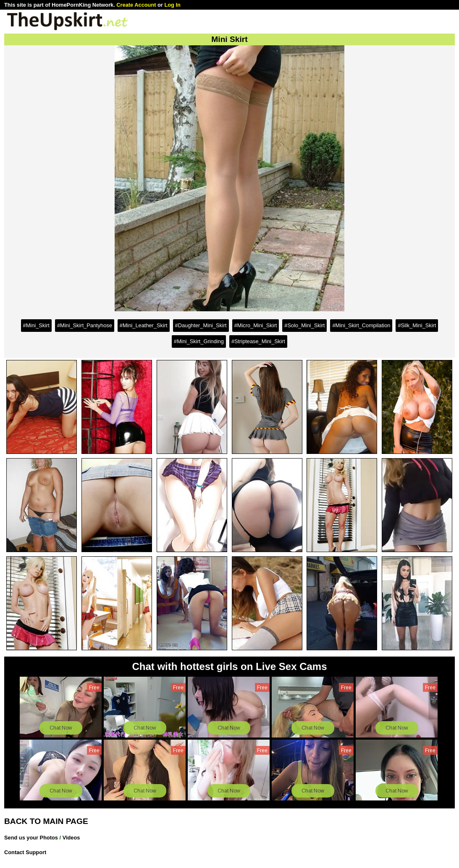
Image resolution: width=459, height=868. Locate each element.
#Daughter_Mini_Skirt (201, 325)
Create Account (136, 5)
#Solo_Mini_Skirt (304, 325)
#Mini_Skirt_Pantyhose (85, 325)
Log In (172, 5)
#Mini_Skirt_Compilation (361, 325)
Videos (71, 838)
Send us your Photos (31, 838)
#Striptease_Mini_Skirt (258, 341)
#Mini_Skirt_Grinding (199, 341)
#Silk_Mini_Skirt (417, 325)
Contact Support (25, 852)
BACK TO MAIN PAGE (46, 821)
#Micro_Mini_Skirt (256, 325)
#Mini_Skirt (36, 325)
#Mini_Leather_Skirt (144, 325)
